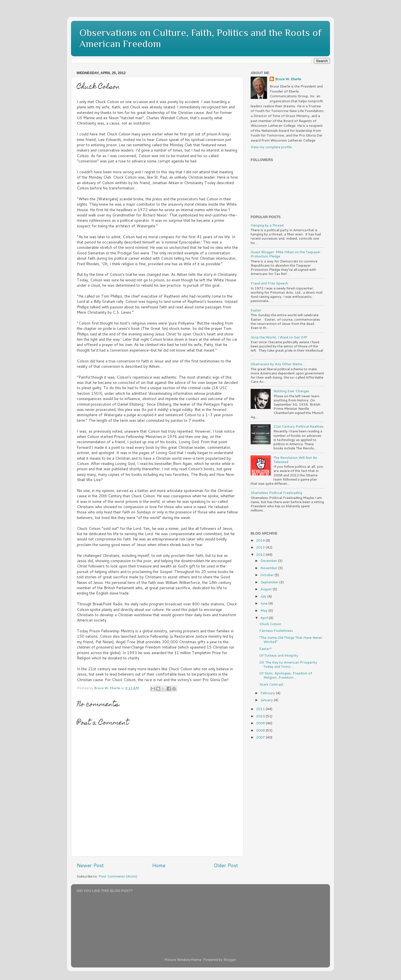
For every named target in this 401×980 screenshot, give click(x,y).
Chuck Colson (270, 624)
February (268, 693)
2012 (261, 554)
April (265, 618)
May (264, 610)
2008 (261, 730)
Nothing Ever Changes (291, 391)
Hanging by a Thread (267, 225)
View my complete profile (271, 147)
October (267, 575)
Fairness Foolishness (276, 630)
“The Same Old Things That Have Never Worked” (291, 639)
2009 (261, 723)
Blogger (230, 959)
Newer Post (90, 865)
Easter (256, 310)
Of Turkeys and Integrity (279, 655)
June (264, 603)
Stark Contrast (271, 684)
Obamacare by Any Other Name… (278, 364)
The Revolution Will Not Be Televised (295, 459)
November (269, 568)
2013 (261, 547)
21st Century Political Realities (299, 426)
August (266, 589)
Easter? (266, 649)
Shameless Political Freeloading (276, 493)
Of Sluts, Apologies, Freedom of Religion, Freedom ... (286, 675)
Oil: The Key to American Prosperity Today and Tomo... (288, 664)
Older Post (226, 865)
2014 (261, 540)
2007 (261, 737)
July (264, 596)
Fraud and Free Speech (269, 283)
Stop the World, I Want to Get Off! (279, 337)
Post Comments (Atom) (118, 876)
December (269, 560)
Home (159, 865)
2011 (261, 709)
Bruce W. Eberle (288, 79)
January (267, 700)
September (270, 582)
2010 (261, 716)
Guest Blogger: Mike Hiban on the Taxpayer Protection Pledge (286, 254)
